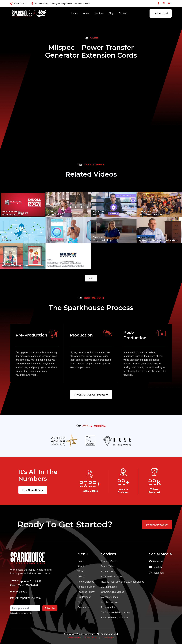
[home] (30, 13)
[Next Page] (91, 278)
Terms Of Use (91, 637)
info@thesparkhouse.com (25, 598)
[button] (99, 14)
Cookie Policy (108, 637)
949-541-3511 (20, 4)
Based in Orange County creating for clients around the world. (63, 4)
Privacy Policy (74, 637)
